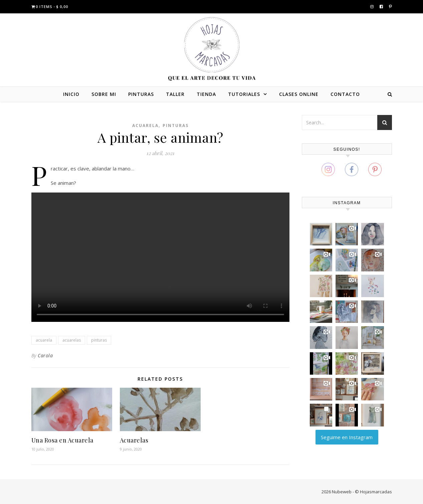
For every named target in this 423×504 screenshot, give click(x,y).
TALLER (175, 94)
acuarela (44, 340)
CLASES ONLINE (299, 94)
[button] (321, 234)
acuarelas (72, 340)
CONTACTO (345, 94)
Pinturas (176, 125)
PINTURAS (141, 94)
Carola (45, 355)
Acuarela (145, 125)
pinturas (99, 340)
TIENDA (206, 94)
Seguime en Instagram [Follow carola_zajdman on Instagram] (347, 437)
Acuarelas (134, 440)
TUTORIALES (244, 94)
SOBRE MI (104, 94)
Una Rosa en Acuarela (62, 440)
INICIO (71, 94)
